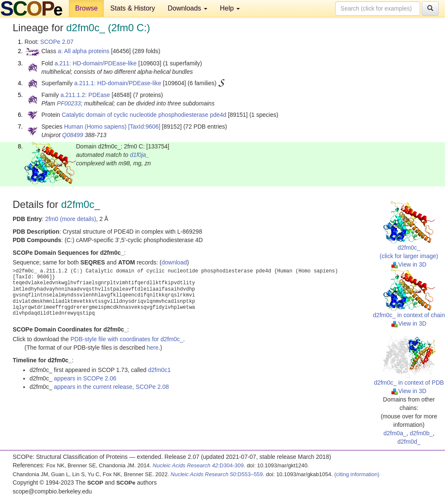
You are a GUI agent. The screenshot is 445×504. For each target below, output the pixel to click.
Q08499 (73, 135)
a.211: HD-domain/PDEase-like (96, 63)
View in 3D (409, 264)
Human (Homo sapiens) (95, 127)
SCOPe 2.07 (57, 42)
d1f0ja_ (140, 155)
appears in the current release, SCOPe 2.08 (111, 387)
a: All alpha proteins (84, 51)
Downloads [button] (187, 8)
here (152, 348)
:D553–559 (217, 474)
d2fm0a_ (395, 433)
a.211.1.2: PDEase (85, 95)
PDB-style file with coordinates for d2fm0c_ (127, 339)
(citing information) (357, 474)
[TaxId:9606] (144, 127)
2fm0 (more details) (71, 219)
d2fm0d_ (409, 442)
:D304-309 (198, 465)
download (174, 262)
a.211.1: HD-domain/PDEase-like (118, 83)
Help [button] (230, 8)
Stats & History (133, 8)
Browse (86, 8)
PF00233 (69, 103)
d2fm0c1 (160, 370)
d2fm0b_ (421, 433)
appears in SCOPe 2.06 (85, 378)
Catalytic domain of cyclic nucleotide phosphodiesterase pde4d (144, 115)
